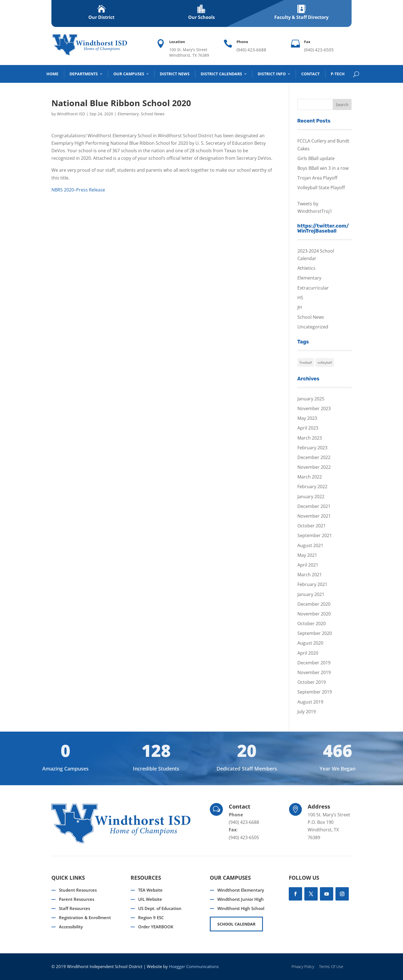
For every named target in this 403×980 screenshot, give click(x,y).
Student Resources (78, 890)
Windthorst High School (241, 908)
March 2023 (310, 438)
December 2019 (314, 663)
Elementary (128, 114)
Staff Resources (74, 908)
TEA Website (150, 890)
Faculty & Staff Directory (301, 17)
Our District (101, 17)
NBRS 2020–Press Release (78, 190)
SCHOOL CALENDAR (236, 924)
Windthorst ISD (71, 114)
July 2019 (307, 712)
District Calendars (221, 74)
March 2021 (310, 575)
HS (300, 298)
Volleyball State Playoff (321, 188)
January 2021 (311, 594)
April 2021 (308, 565)
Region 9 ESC (151, 917)
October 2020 (312, 624)
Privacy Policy (303, 967)
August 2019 (310, 702)
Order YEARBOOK (156, 927)
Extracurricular (313, 288)
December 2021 (314, 506)
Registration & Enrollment (85, 917)
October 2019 (312, 682)
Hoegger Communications (194, 966)
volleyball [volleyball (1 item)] (325, 362)
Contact (310, 74)
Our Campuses (129, 74)
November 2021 (314, 516)
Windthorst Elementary (241, 890)
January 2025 (311, 399)
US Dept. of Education (160, 908)
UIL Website (150, 899)
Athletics (306, 268)
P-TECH (338, 74)
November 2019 (314, 672)
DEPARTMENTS (84, 74)
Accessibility (71, 927)
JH (300, 307)
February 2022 (312, 487)
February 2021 (312, 584)
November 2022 (314, 467)
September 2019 (315, 692)
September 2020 (315, 633)
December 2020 (314, 604)
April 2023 (308, 428)
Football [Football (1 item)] (306, 362)
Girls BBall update (316, 158)
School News (153, 114)
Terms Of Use (331, 967)
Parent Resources (77, 899)
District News (175, 74)
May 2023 (307, 418)
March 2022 (310, 477)
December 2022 (314, 457)
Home (52, 74)
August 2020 (310, 643)
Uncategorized (313, 327)
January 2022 (311, 497)
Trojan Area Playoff (317, 178)
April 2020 (308, 653)
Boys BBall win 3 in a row (323, 168)
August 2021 (310, 545)
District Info (272, 74)
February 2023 (312, 448)
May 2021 (307, 555)
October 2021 (312, 526)
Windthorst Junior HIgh (241, 899)
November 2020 (314, 614)
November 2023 (314, 408)
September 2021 (315, 535)
